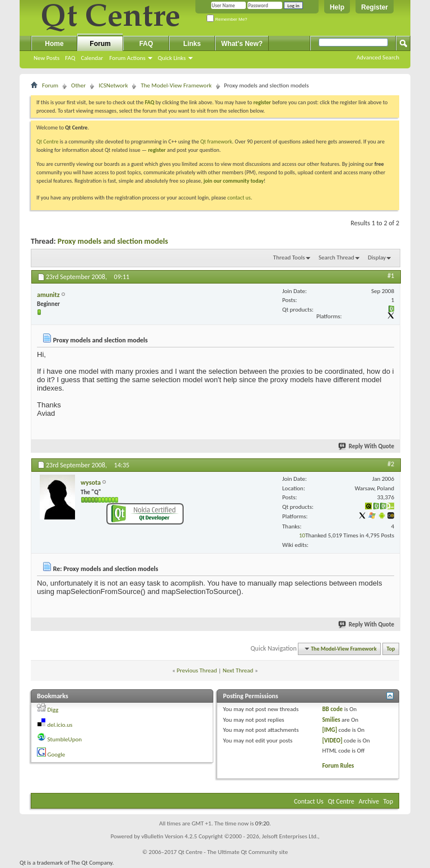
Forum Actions (127, 58)
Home (54, 44)
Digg (53, 710)
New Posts (46, 58)
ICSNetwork (113, 85)
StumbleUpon (65, 739)
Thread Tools (289, 257)
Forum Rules (338, 766)
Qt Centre (48, 141)
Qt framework (216, 141)
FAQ (70, 58)
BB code (332, 709)
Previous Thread (197, 670)
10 (302, 535)
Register (375, 7)
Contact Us (309, 801)
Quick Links (172, 58)
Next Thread (238, 670)
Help (337, 7)
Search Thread (336, 257)
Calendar (92, 58)
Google (57, 755)
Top (391, 649)
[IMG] (329, 730)
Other (78, 85)
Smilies (331, 720)
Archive (369, 801)
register (156, 150)
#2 (391, 464)
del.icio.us (60, 725)
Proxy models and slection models (113, 241)
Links (192, 44)
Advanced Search (378, 57)
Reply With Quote (367, 446)
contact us (239, 198)
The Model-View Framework (176, 85)
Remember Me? (227, 19)
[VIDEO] (332, 741)
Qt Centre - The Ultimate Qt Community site (233, 852)
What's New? (242, 44)
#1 (391, 276)
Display (377, 257)
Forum (100, 44)
